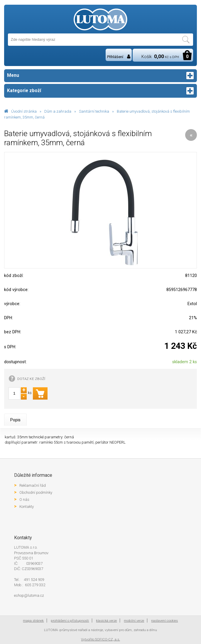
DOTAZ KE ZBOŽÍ (31, 379)
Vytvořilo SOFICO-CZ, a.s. (100, 639)
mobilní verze (134, 621)
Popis (15, 420)
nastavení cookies (164, 621)
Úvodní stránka (24, 111)
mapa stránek (33, 621)
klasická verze (106, 621)
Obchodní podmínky (36, 492)
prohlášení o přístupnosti (70, 621)
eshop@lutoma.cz (29, 595)
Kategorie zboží (101, 91)
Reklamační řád (33, 485)
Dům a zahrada (58, 111)
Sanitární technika (94, 111)
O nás (24, 500)
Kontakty (27, 507)
